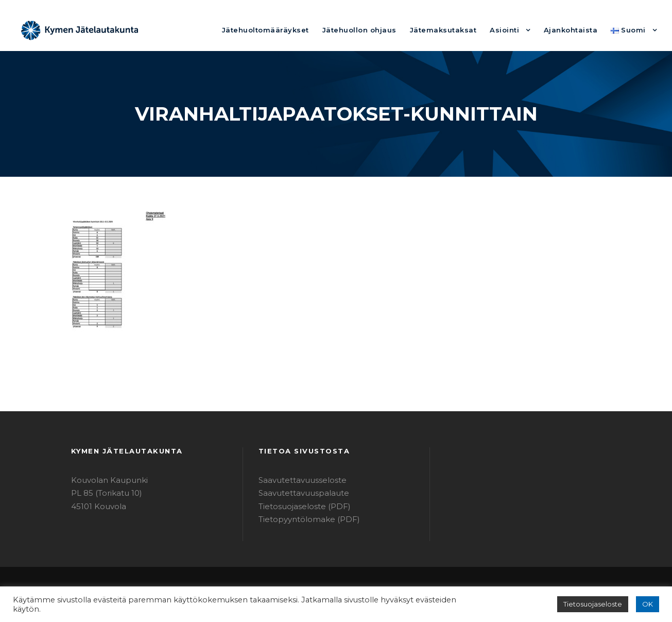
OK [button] (648, 604)
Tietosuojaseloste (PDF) (300, 506)
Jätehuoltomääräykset (300, 30)
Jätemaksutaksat (459, 30)
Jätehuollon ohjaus (384, 30)
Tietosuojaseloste (598, 604)
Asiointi (515, 30)
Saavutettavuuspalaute (298, 493)
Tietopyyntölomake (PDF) (302, 519)
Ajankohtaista (577, 30)
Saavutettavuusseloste (297, 480)
